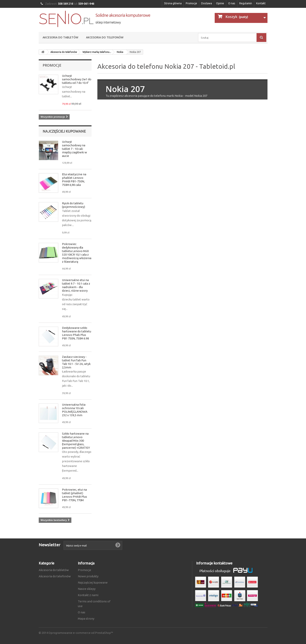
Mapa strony (86, 619)
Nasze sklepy (87, 589)
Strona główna (173, 3)
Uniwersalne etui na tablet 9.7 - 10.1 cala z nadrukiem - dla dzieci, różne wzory (76, 285)
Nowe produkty (88, 576)
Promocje (191, 3)
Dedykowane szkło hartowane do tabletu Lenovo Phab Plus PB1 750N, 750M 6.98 (77, 333)
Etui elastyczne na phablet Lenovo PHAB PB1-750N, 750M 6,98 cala (74, 180)
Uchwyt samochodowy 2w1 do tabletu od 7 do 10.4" (77, 79)
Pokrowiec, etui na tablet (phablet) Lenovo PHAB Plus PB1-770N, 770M (74, 495)
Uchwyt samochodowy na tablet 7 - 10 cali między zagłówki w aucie (74, 149)
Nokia (120, 52)
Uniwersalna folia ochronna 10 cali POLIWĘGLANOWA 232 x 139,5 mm (75, 410)
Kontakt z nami (88, 595)
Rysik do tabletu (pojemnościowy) (74, 205)
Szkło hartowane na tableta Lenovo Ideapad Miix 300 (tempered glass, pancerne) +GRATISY (76, 441)
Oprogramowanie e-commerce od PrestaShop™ (81, 633)
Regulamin (246, 3)
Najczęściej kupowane (64, 131)
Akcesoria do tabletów (60, 37)
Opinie (220, 3)
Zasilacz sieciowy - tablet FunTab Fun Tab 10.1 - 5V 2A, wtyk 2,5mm (76, 362)
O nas (232, 3)
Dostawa (207, 3)
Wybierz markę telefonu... (97, 52)
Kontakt (261, 3)
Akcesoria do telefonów (105, 37)
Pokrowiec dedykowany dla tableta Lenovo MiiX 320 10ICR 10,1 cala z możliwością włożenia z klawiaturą (77, 253)
